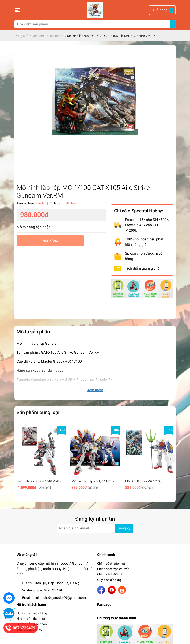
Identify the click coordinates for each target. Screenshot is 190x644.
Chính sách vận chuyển (113, 569)
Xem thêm (95, 390)
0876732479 (53, 590)
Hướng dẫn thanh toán (32, 619)
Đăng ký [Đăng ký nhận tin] (124, 528)
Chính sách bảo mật (111, 564)
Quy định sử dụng (109, 580)
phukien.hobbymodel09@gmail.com (59, 598)
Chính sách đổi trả (110, 574)
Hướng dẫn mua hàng (32, 613)
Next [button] (171, 459)
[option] (41, 459)
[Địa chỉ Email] (95, 528)
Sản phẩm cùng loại (38, 412)
